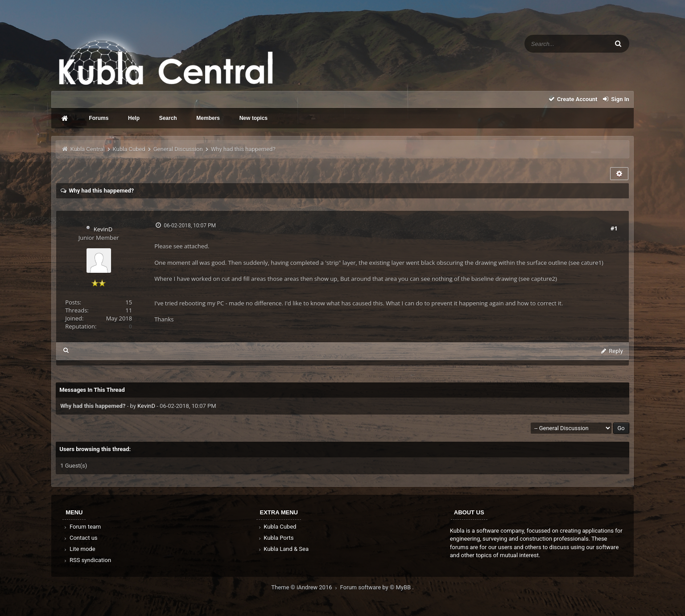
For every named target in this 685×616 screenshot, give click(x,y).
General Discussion (178, 149)
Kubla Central (87, 149)
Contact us (80, 538)
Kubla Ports (275, 538)
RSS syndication (87, 560)
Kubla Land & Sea (283, 549)
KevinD (103, 229)
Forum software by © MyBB (376, 587)
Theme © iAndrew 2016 (305, 587)
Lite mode (79, 549)
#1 (614, 228)
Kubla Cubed (129, 149)
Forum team (82, 527)
